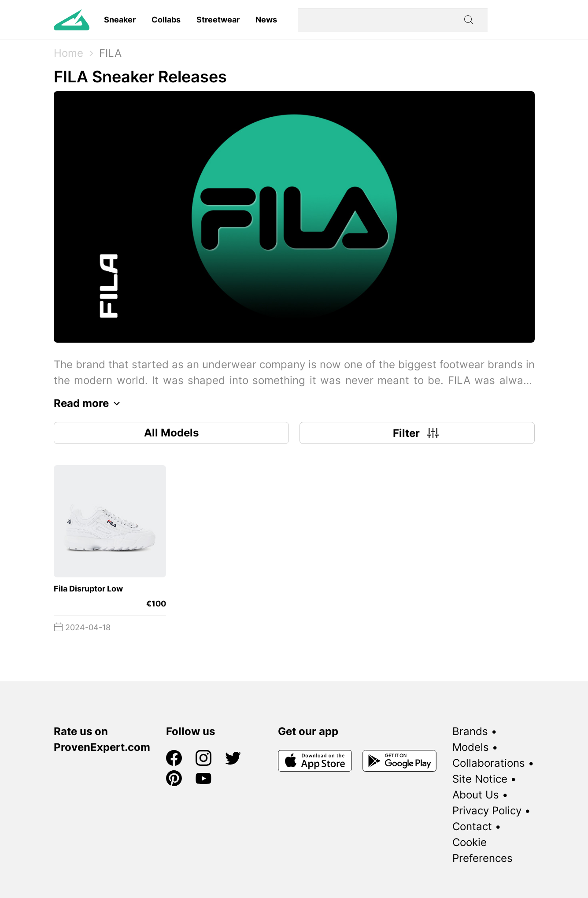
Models (471, 747)
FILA (110, 53)
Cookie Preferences (483, 850)
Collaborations (489, 763)
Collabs (166, 20)
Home (68, 53)
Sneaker (120, 20)
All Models (171, 433)
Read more (89, 403)
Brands (470, 731)
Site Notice (480, 779)
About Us (476, 795)
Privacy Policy (487, 811)
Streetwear (218, 20)
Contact (472, 826)
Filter (417, 433)
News (266, 20)
